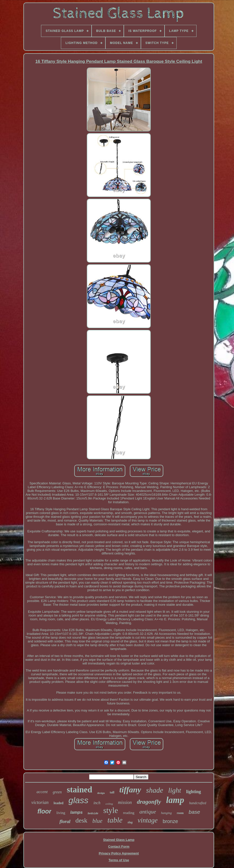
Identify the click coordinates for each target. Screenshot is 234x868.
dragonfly (149, 802)
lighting (194, 792)
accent (42, 792)
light (174, 790)
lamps (76, 812)
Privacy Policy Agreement (119, 853)
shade (155, 790)
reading (129, 813)
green (57, 792)
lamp (175, 800)
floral (65, 821)
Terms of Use (119, 860)
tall (112, 792)
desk (82, 820)
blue (97, 821)
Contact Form (119, 847)
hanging (166, 813)
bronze (170, 821)
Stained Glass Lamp (119, 840)
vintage (148, 820)
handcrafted (198, 803)
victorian (40, 802)
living (61, 813)
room (180, 813)
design (101, 793)
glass (78, 800)
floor (45, 811)
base (194, 812)
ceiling (109, 804)
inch (97, 803)
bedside (93, 814)
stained (79, 790)
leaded (58, 803)
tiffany (130, 790)
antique (148, 812)
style (111, 810)
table (115, 820)
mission (125, 802)
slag (130, 822)
